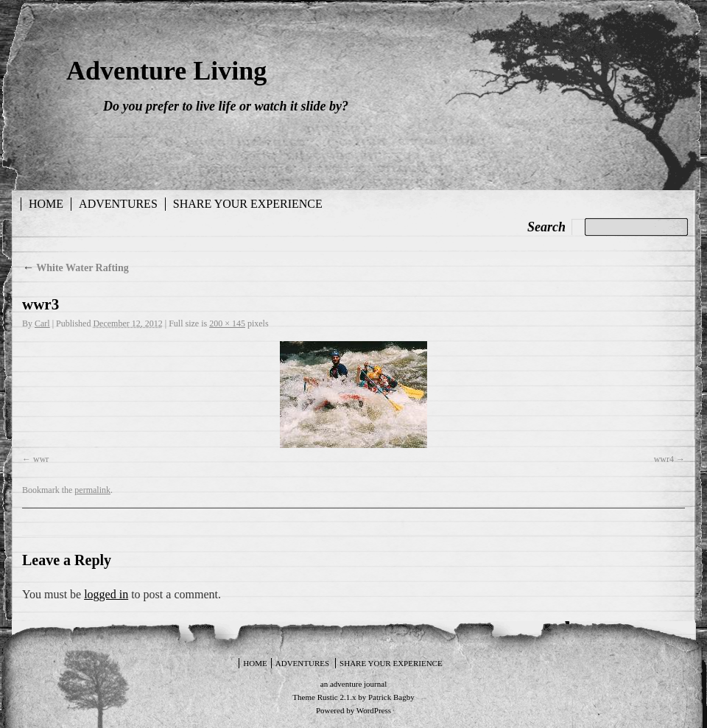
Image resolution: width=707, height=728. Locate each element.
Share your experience (248, 204)
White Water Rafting (75, 268)
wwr (41, 459)
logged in (106, 594)
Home (46, 204)
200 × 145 (227, 323)
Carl (42, 323)
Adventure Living (166, 71)
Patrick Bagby (391, 697)
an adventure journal (353, 684)
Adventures (118, 204)
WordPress (374, 710)
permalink (92, 490)
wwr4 (664, 459)
